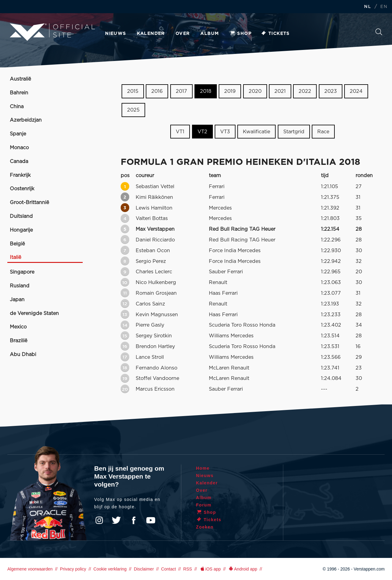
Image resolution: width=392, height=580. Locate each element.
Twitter (116, 520)
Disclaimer (144, 569)
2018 (206, 91)
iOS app (210, 569)
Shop (240, 34)
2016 (157, 91)
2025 (133, 110)
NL (367, 7)
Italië (15, 257)
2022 (305, 91)
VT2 (202, 131)
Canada (19, 161)
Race (323, 131)
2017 (181, 91)
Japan (17, 300)
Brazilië (19, 341)
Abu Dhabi (23, 354)
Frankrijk (20, 175)
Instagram (99, 520)
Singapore (22, 272)
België (17, 244)
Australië (20, 79)
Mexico (18, 327)
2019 (230, 91)
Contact (168, 569)
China (17, 107)
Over (183, 34)
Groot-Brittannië (29, 203)
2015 (133, 91)
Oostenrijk (22, 189)
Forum (204, 505)
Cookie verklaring (110, 569)
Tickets (275, 34)
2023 (331, 91)
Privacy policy (73, 569)
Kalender (151, 34)
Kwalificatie (256, 131)
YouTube (151, 520)
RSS (188, 569)
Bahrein (19, 93)
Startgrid (294, 131)
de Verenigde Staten (34, 313)
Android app (243, 569)
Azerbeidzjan (26, 120)
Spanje (18, 134)
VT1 (180, 131)
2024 (356, 91)
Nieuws (115, 34)
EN (384, 7)
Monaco (19, 148)
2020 (255, 91)
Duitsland (21, 216)
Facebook (134, 520)
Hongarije (21, 230)
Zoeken (379, 32)
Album (209, 34)
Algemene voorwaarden (30, 569)
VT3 (225, 131)
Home (203, 468)
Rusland (20, 286)
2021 (280, 91)
